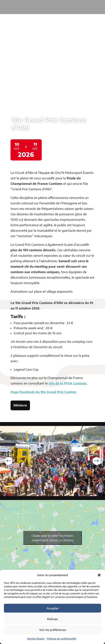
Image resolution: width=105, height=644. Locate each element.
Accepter (53, 608)
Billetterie (20, 405)
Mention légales (36, 639)
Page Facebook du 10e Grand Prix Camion (43, 392)
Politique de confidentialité (61, 639)
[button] (99, 575)
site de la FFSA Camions (68, 383)
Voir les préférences (53, 630)
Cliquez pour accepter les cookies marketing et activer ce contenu (52, 538)
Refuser (52, 619)
